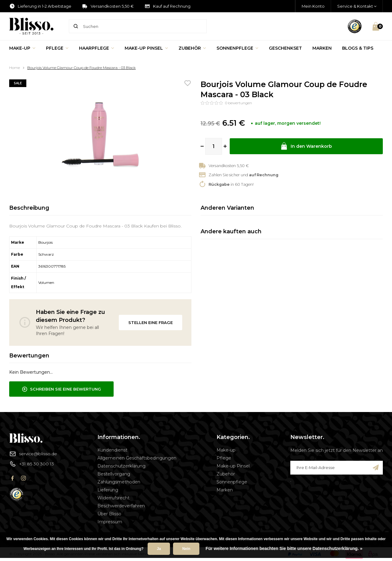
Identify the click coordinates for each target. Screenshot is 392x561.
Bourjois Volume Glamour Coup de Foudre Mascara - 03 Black (81, 68)
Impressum (110, 522)
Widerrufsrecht (113, 498)
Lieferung (108, 490)
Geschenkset (285, 48)
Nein (186, 549)
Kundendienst (112, 450)
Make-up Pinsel (146, 48)
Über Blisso (109, 514)
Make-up (22, 48)
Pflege (57, 48)
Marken (322, 48)
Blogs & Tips (358, 48)
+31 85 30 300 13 (32, 464)
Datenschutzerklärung (121, 466)
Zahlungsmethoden (119, 482)
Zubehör (192, 48)
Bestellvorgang (114, 474)
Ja (159, 549)
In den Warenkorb (306, 146)
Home (15, 68)
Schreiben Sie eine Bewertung (61, 389)
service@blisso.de (33, 454)
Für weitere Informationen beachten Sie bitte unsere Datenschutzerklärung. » (284, 548)
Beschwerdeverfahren (121, 506)
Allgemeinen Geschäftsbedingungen (137, 458)
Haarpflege (97, 48)
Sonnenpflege (237, 48)
